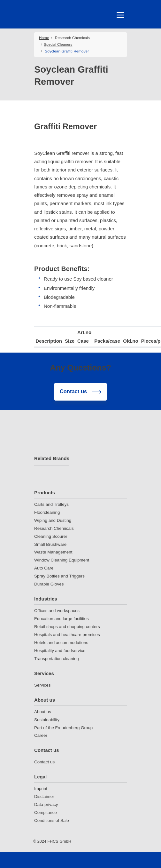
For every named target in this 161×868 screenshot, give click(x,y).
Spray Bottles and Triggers (59, 576)
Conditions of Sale (52, 820)
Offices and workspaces (57, 611)
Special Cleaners (58, 44)
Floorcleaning (47, 512)
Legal (40, 777)
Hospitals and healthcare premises (67, 635)
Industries (46, 599)
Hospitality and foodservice (60, 651)
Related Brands (52, 458)
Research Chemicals (72, 38)
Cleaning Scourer (51, 536)
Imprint (41, 788)
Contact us (47, 750)
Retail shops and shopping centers (67, 627)
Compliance (46, 812)
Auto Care (44, 568)
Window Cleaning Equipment (62, 560)
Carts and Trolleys (51, 504)
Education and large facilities (61, 619)
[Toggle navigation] (120, 15)
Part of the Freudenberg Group (63, 728)
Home (44, 38)
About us (45, 700)
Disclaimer (44, 796)
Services (44, 673)
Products (45, 493)
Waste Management (53, 552)
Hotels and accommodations (61, 643)
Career (41, 735)
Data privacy (46, 804)
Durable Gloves (49, 584)
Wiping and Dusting (53, 520)
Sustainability (47, 720)
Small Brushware (50, 544)
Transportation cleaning (57, 659)
